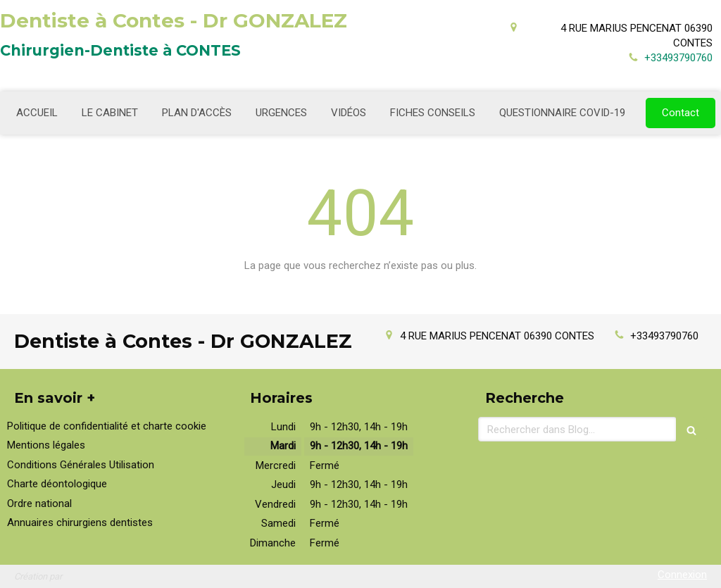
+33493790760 (678, 58)
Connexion (682, 575)
